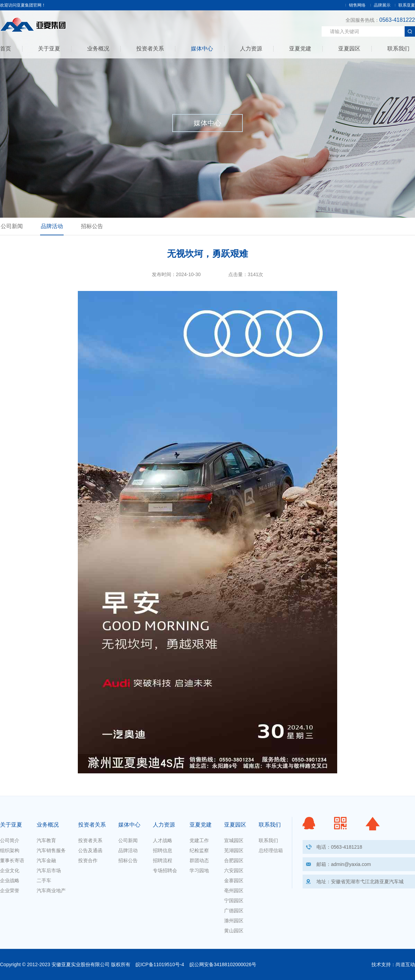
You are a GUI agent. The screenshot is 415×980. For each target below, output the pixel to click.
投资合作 (88, 860)
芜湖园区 (234, 850)
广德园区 (234, 911)
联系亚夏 (407, 5)
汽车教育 (46, 840)
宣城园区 (234, 840)
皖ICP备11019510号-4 (160, 964)
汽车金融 (46, 860)
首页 (6, 49)
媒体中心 (202, 49)
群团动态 (199, 860)
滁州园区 (234, 921)
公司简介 (10, 840)
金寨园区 (234, 880)
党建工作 (199, 840)
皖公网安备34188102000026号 (223, 964)
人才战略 (163, 840)
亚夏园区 (349, 49)
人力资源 (251, 49)
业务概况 (98, 49)
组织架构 (10, 850)
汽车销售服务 (51, 850)
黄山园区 (234, 931)
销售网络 (357, 5)
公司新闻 (12, 226)
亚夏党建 (300, 49)
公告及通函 (90, 850)
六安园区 (234, 870)
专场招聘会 (165, 870)
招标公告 (92, 226)
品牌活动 (52, 226)
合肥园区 (234, 860)
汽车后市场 (49, 870)
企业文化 (10, 870)
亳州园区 (234, 891)
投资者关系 (150, 49)
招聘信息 (163, 850)
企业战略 (10, 880)
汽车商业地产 (51, 891)
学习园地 (199, 870)
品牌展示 (382, 5)
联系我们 (398, 49)
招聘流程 (163, 860)
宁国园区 (234, 901)
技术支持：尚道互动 (393, 964)
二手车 (44, 880)
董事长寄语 (12, 860)
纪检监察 (199, 850)
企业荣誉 (10, 891)
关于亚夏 (49, 49)
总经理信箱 (271, 850)
